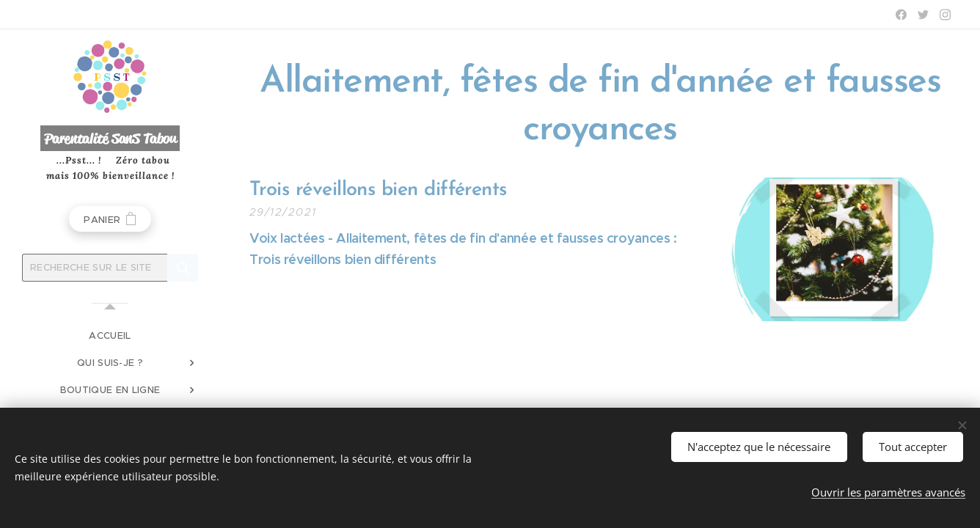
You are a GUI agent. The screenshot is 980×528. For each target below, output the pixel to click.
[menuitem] (110, 335)
